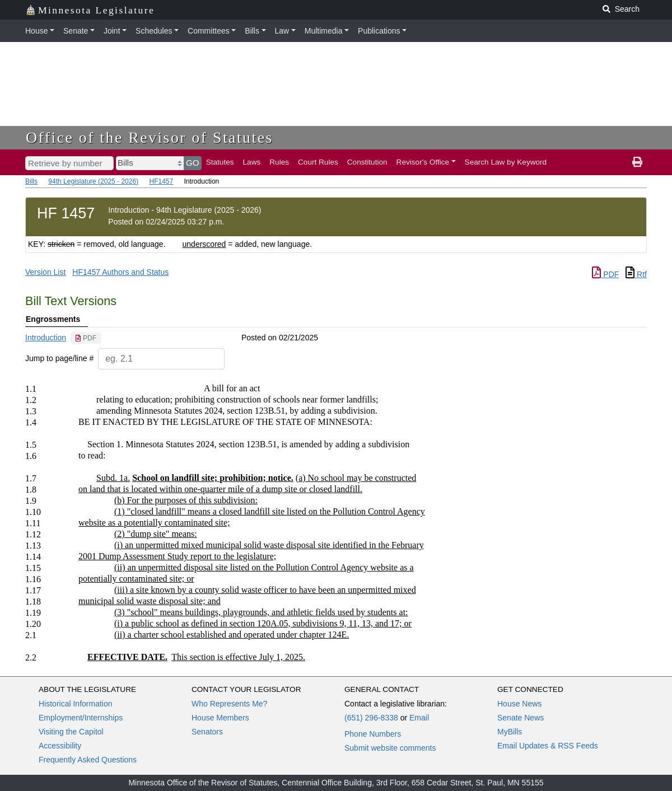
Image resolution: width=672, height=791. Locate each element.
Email (419, 718)
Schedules (154, 31)
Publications (379, 31)
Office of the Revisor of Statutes (150, 137)
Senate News (521, 718)
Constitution (367, 162)
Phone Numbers (373, 734)
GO (193, 163)
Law (282, 31)
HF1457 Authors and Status (120, 272)
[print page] (637, 162)
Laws (252, 162)
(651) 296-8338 (371, 718)
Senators (207, 732)
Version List (45, 272)
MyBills (510, 732)
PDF (605, 274)
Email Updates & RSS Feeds (548, 746)
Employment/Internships (81, 718)
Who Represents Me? (229, 704)
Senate (76, 31)
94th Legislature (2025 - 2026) (93, 181)
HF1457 (161, 181)
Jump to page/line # (59, 358)
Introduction (46, 338)
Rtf (636, 274)
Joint (112, 31)
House (36, 31)
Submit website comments (390, 748)
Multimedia (324, 31)
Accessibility (60, 746)
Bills (252, 31)
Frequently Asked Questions (88, 760)
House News (519, 704)
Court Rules (318, 162)
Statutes (220, 162)
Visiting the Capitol (71, 732)
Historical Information (76, 704)
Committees (209, 31)
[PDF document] (86, 338)
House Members (220, 718)
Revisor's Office (423, 162)
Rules (279, 162)
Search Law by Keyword (506, 162)
